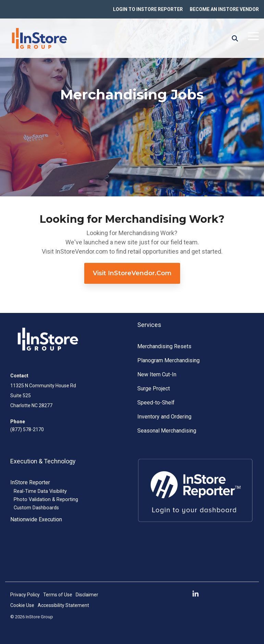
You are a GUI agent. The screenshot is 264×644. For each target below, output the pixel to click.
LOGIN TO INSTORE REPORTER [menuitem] (148, 9)
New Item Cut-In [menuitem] (157, 374)
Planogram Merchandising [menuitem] (168, 360)
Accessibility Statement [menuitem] (63, 605)
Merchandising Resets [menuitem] (164, 346)
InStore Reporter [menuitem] (30, 482)
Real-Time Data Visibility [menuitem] (40, 491)
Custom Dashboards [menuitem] (36, 508)
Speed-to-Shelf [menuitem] (156, 403)
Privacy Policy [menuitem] (25, 595)
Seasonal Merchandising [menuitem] (167, 431)
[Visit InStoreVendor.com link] (132, 273)
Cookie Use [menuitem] (22, 605)
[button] (253, 36)
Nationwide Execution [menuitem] (36, 519)
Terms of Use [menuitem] (58, 595)
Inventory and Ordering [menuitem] (164, 417)
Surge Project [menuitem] (154, 388)
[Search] (235, 38)
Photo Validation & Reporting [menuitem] (46, 500)
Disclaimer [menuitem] (87, 595)
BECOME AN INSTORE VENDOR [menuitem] (224, 9)
